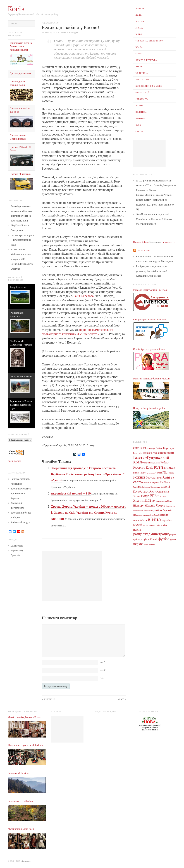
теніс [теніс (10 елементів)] (155, 537)
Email (103, 670)
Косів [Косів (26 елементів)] (150, 467)
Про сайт (15, 555)
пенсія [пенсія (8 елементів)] (157, 523)
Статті (139, 131)
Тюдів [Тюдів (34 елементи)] (145, 495)
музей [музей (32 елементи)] (138, 523)
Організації (142, 92)
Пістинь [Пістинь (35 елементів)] (169, 472)
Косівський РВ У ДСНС (149, 86)
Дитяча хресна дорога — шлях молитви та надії (22, 240)
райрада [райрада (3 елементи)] (173, 533)
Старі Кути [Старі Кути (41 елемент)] (149, 490)
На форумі (143, 250)
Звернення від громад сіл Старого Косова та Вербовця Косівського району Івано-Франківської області (88, 474)
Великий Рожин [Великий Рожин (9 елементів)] (151, 453)
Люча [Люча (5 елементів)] (166, 468)
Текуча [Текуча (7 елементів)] (137, 495)
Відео (139, 34)
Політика (141, 112)
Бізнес (139, 28)
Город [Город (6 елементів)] (147, 462)
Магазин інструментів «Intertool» (151, 290)
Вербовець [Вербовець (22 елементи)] (167, 452)
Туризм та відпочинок (149, 41)
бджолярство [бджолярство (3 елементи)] (138, 509)
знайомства (169, 242)
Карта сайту (17, 551)
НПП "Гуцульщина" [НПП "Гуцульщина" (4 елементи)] (148, 472)
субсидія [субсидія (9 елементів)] (138, 537)
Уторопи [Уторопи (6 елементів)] (161, 495)
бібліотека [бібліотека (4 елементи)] (138, 514)
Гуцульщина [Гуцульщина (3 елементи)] (155, 462)
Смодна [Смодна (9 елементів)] (138, 486)
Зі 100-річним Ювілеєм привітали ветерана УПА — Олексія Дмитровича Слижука (22, 259)
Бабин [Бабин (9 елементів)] (159, 448)
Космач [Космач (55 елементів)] (139, 467)
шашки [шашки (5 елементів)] (152, 542)
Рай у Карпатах (18, 287)
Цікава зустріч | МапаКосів (150, 200)
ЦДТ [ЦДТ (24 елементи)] (148, 500)
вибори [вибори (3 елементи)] (155, 514)
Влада (139, 47)
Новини (140, 8)
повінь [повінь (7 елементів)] (164, 523)
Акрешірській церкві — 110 (71, 493)
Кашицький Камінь (18, 773)
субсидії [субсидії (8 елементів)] (147, 537)
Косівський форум (21, 522)
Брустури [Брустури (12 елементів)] (168, 448)
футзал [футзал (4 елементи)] (173, 538)
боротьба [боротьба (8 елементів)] (168, 509)
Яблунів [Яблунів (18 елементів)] (150, 504)
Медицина (142, 73)
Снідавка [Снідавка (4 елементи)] (146, 486)
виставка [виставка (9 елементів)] (163, 513)
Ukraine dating (141, 242)
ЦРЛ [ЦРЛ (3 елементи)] (154, 500)
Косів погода (15, 461)
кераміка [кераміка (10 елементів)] (167, 519)
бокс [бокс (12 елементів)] (160, 509)
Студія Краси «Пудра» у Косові (149, 349)
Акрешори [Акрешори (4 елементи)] (151, 448)
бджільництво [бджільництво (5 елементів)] (150, 509)
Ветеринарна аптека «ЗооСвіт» (150, 319)
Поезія (139, 106)
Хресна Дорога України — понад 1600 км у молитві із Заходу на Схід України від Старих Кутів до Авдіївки (88, 512)
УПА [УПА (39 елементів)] (153, 495)
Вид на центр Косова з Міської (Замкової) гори (21, 405)
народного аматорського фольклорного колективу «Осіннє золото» (78, 332)
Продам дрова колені (21, 73)
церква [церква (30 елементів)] (138, 542)
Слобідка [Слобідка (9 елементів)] (165, 482)
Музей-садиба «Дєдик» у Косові (25, 717)
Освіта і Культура (146, 60)
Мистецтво (142, 80)
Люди (139, 67)
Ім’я (102, 662)
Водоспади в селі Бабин (20, 801)
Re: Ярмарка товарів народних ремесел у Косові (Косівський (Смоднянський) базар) (152, 271)
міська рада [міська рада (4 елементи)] (148, 524)
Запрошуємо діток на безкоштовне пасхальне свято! (21, 46)
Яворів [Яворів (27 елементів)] (160, 504)
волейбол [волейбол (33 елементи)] (140, 519)
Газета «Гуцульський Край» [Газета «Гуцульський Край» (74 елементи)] (151, 459)
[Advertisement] (149, 154)
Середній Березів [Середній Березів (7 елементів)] (151, 482)
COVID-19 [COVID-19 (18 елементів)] (140, 448)
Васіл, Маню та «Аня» (21, 376)
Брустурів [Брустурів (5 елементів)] (138, 453)
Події (139, 15)
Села (138, 125)
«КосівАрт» (26, 860)
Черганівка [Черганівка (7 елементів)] (161, 500)
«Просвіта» (142, 99)
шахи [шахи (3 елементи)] (146, 542)
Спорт (139, 54)
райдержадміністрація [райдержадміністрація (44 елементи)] (151, 532)
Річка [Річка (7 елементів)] (160, 477)
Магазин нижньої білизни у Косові (152, 379)
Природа (141, 118)
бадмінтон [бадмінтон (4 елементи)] (170, 505)
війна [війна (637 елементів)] (154, 518)
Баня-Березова (84, 296)
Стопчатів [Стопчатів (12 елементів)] (163, 490)
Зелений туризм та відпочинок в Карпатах (21, 493)
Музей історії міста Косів (21, 829)
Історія (140, 21)
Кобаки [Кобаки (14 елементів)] (165, 462)
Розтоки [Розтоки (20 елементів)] (151, 477)
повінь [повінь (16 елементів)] (138, 528)
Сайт (102, 678)
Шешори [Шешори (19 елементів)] (139, 504)
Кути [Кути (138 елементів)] (158, 467)
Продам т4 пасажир (20, 174)
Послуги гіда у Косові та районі (150, 408)
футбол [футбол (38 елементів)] (164, 537)
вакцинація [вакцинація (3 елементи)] (147, 514)
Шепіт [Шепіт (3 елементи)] (170, 500)
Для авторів (17, 546)
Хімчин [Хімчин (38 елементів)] (139, 499)
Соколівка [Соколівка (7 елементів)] (155, 486)
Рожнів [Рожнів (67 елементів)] (139, 476)
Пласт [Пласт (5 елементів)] (159, 472)
